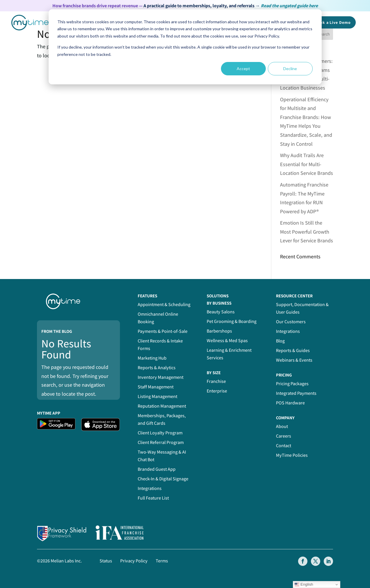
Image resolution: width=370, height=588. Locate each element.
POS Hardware (290, 403)
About (282, 426)
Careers (284, 436)
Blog (280, 341)
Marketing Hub (152, 358)
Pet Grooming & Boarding (232, 321)
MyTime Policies (292, 455)
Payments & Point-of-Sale (163, 331)
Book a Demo (333, 22)
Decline (290, 69)
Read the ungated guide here (289, 6)
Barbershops (219, 331)
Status (106, 561)
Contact (284, 446)
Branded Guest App (157, 469)
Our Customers (291, 322)
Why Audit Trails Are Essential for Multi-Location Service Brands (307, 164)
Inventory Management (161, 377)
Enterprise (217, 391)
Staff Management (156, 387)
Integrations (150, 488)
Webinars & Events (294, 360)
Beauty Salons (221, 312)
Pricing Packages (292, 384)
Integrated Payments (296, 393)
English (304, 585)
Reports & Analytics (157, 368)
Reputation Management (162, 406)
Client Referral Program (161, 442)
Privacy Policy (134, 561)
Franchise (216, 381)
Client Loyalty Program (160, 433)
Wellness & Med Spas (227, 341)
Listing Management (157, 396)
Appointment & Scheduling (164, 304)
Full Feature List (153, 498)
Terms (162, 561)
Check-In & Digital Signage (163, 479)
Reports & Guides (293, 350)
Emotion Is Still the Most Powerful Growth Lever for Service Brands (307, 232)
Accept (243, 69)
